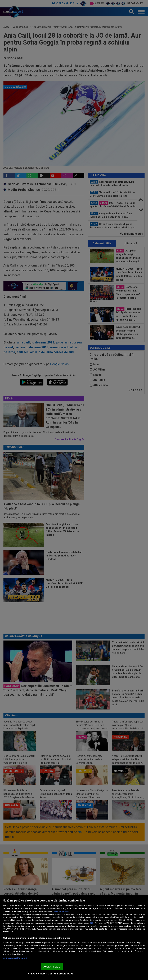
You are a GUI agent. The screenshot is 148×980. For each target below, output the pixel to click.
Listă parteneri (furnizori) (15, 958)
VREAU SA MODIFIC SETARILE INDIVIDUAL (51, 974)
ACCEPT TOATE (52, 967)
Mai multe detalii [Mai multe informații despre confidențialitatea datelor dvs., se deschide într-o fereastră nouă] (61, 911)
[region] (74, 938)
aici (92, 923)
